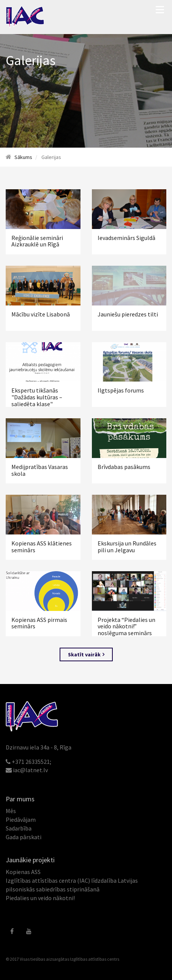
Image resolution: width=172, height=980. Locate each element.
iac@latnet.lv (30, 770)
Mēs (11, 811)
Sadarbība (19, 828)
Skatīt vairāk (86, 654)
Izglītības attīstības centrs (95, 959)
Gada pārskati (24, 837)
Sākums (23, 157)
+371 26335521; (32, 762)
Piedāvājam (21, 820)
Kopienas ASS (23, 872)
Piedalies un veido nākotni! (40, 898)
